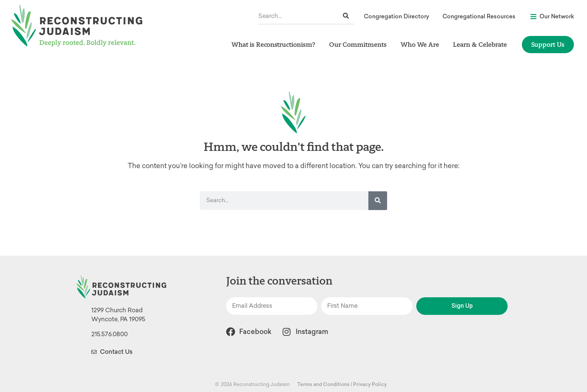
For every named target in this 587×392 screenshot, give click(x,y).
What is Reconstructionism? (275, 44)
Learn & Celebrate (482, 44)
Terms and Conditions (323, 384)
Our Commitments (360, 44)
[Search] (346, 16)
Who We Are (422, 44)
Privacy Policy (370, 384)
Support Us (548, 44)
